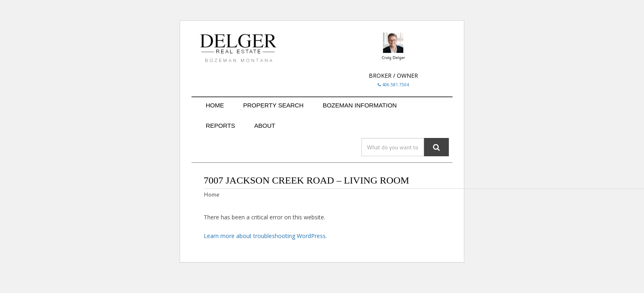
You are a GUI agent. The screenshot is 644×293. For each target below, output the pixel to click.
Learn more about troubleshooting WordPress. (265, 236)
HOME (215, 105)
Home (212, 195)
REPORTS (220, 126)
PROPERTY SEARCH (273, 105)
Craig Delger (393, 57)
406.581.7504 (393, 85)
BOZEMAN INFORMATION (360, 105)
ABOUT (265, 126)
